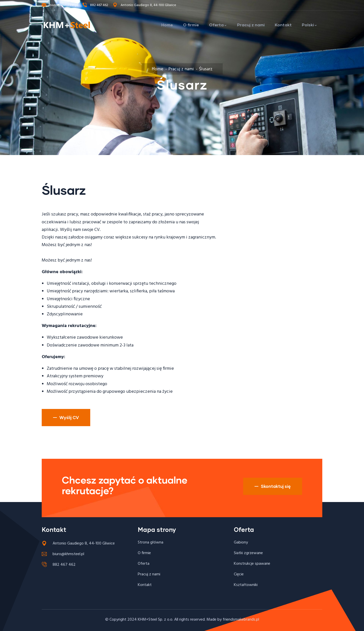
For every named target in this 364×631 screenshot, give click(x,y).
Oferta (218, 25)
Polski (310, 25)
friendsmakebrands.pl (241, 620)
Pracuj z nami (251, 25)
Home (167, 25)
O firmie (191, 25)
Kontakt (283, 25)
